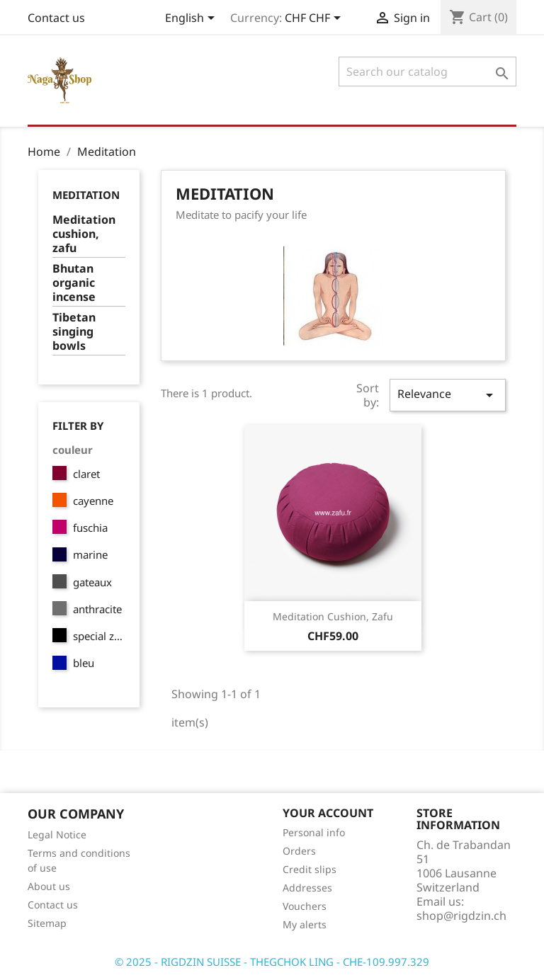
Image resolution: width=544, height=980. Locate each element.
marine (90, 554)
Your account (328, 813)
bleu (84, 663)
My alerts (305, 924)
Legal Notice (57, 834)
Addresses (307, 888)
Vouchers (305, 906)
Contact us (56, 18)
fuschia (90, 528)
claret (86, 474)
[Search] (427, 72)
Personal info (314, 832)
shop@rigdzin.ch (461, 916)
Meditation (86, 195)
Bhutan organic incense (74, 283)
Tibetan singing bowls (74, 332)
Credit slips (310, 869)
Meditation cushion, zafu (84, 234)
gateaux (92, 582)
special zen (99, 636)
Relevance (448, 395)
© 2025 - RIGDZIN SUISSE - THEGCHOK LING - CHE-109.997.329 (272, 962)
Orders (299, 851)
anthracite (97, 609)
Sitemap (47, 923)
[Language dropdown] (192, 19)
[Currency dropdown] (315, 19)
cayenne (93, 501)
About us (49, 886)
